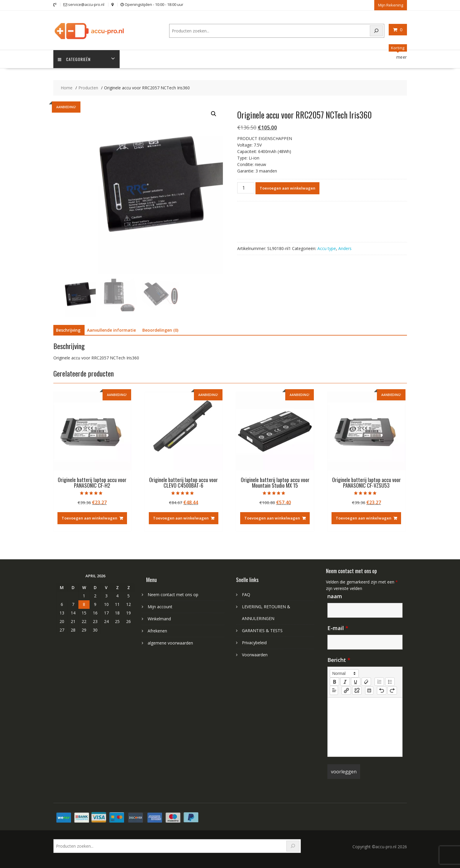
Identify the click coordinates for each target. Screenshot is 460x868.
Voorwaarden (255, 655)
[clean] (366, 682)
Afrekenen (157, 631)
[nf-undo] (382, 691)
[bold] (334, 682)
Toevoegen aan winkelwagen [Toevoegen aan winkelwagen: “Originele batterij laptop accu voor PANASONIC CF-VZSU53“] (363, 518)
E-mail (338, 628)
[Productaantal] (246, 188)
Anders (345, 248)
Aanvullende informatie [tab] (111, 330)
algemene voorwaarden (170, 643)
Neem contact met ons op (173, 595)
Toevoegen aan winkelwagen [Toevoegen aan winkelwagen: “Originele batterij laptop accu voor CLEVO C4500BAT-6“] (181, 518)
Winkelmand (159, 619)
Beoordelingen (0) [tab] (160, 330)
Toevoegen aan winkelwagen (287, 188)
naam (335, 596)
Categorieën (74, 59)
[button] (214, 114)
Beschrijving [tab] (68, 330)
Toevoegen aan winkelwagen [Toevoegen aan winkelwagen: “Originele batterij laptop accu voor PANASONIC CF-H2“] (89, 518)
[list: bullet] (390, 682)
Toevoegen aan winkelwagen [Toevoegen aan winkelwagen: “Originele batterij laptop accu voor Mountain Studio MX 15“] (272, 518)
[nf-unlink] (357, 691)
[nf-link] (346, 691)
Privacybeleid (254, 643)
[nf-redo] (392, 691)
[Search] (376, 31)
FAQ (246, 595)
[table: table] (369, 691)
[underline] (356, 682)
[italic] (345, 682)
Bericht (339, 660)
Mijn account (160, 607)
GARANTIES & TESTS (262, 631)
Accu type (327, 248)
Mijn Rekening (391, 5)
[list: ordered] (379, 682)
